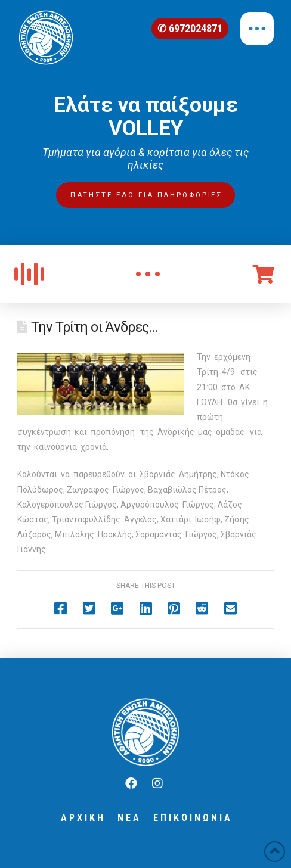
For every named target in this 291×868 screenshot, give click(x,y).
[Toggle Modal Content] (148, 274)
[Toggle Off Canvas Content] (257, 29)
